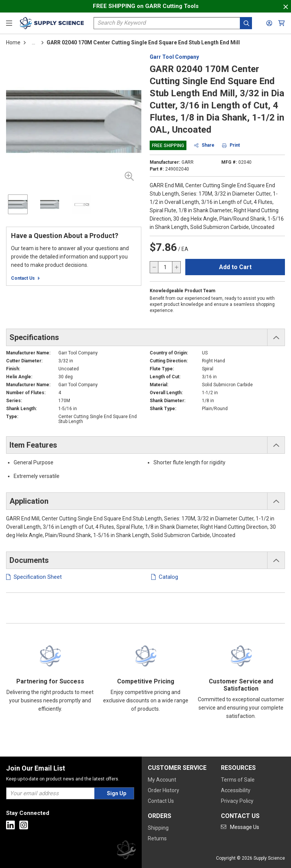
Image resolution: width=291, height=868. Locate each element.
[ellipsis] (34, 42)
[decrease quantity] (154, 267)
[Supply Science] (126, 851)
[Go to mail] (240, 827)
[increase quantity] (176, 267)
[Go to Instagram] (24, 825)
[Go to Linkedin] (10, 825)
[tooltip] (34, 42)
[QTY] (165, 267)
